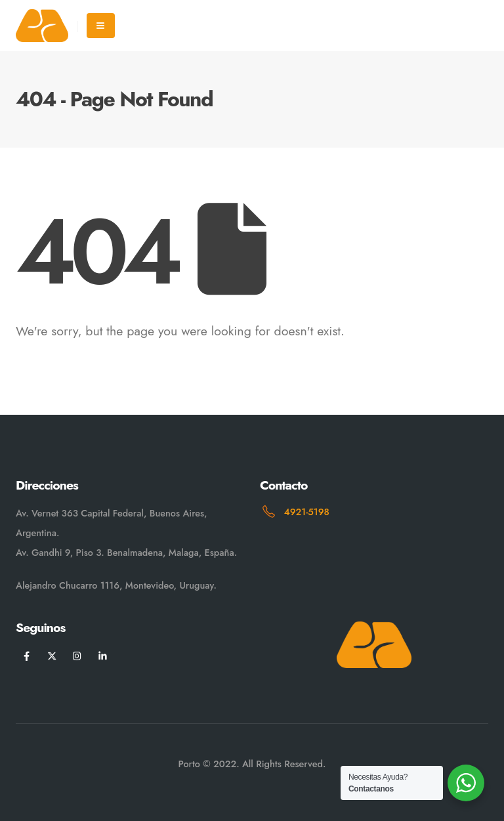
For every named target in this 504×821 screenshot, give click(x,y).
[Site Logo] (42, 25)
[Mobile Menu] (101, 26)
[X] (52, 656)
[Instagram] (77, 656)
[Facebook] (27, 656)
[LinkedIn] (103, 656)
